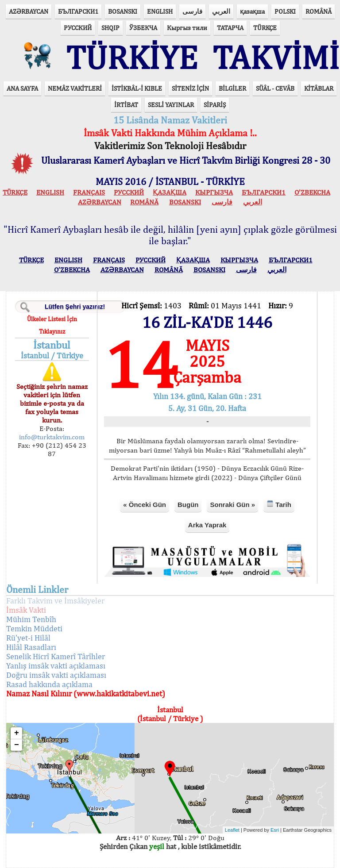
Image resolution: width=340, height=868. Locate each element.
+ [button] (17, 733)
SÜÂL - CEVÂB (275, 88)
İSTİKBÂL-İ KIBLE (137, 88)
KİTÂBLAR (319, 88)
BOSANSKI (123, 11)
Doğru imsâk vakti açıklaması (56, 675)
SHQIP (110, 28)
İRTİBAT (126, 105)
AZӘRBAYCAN (29, 11)
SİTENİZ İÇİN (190, 88)
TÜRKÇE (265, 28)
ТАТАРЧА (230, 28)
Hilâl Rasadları (31, 647)
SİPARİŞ (215, 105)
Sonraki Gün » (232, 505)
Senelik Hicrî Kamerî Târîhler (56, 656)
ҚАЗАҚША (170, 192)
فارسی (192, 11)
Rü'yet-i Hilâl (28, 638)
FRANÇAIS (89, 192)
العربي (221, 11)
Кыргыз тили (187, 28)
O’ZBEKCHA (312, 192)
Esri (275, 830)
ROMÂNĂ (319, 11)
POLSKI (285, 11)
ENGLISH (160, 11)
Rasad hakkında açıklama (49, 684)
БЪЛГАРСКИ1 (78, 11)
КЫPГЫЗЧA (214, 192)
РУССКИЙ (78, 28)
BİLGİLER (232, 88)
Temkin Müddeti (34, 628)
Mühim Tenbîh (31, 619)
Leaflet (232, 830)
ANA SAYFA (22, 88)
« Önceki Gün (145, 505)
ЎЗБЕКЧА (143, 28)
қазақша (252, 11)
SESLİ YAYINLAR (171, 105)
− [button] (17, 745)
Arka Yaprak (207, 525)
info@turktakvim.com (52, 437)
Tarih (279, 504)
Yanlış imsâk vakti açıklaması (56, 666)
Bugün (188, 505)
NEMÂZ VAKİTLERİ (75, 88)
